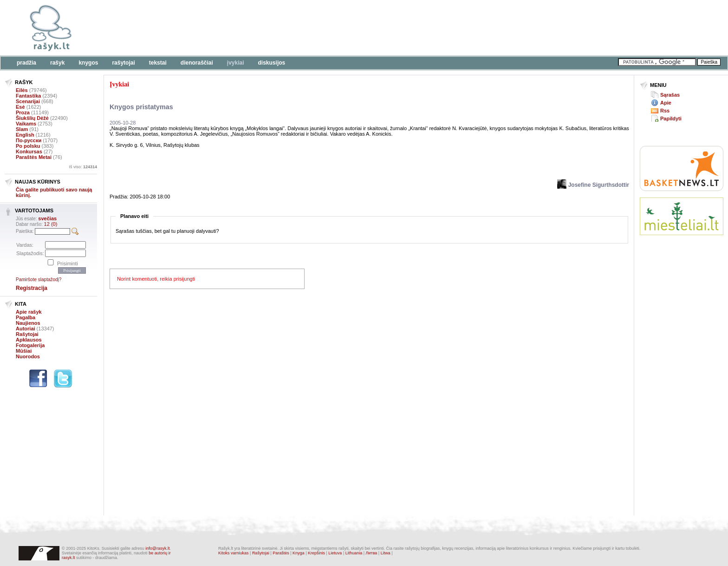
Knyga (299, 553)
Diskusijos (272, 63)
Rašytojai (123, 63)
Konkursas (29, 151)
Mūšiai (24, 351)
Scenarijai (28, 101)
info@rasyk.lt (157, 548)
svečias (47, 218)
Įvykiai (236, 63)
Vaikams (26, 124)
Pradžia (26, 63)
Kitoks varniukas (234, 553)
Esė (20, 107)
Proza (23, 112)
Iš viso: (83, 167)
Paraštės (281, 553)
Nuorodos (28, 356)
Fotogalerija (30, 345)
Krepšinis (316, 553)
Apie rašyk (29, 312)
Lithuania (354, 553)
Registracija (32, 288)
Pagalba (26, 317)
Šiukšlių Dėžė (32, 118)
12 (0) (51, 224)
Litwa (386, 553)
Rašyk (57, 63)
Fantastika (28, 96)
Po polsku (28, 146)
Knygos (88, 63)
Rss (665, 111)
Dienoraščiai (197, 63)
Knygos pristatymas (141, 107)
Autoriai (26, 329)
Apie (666, 103)
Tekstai (158, 63)
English (25, 135)
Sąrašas (670, 95)
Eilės (22, 90)
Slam (22, 129)
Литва (372, 553)
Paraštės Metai (34, 157)
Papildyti (671, 118)
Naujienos (28, 323)
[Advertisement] (286, 28)
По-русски (29, 140)
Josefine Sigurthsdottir (593, 185)
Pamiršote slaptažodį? (39, 280)
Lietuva (335, 553)
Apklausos (29, 340)
